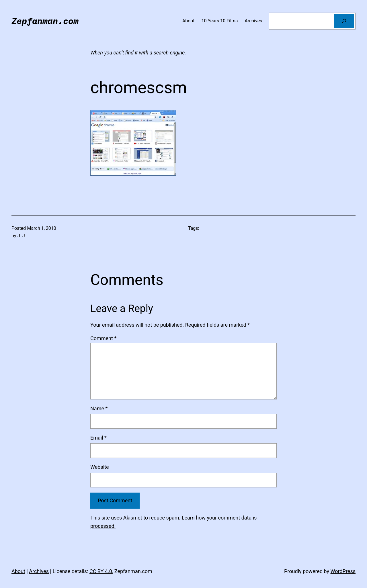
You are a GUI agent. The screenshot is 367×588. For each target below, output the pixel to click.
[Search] (344, 21)
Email (98, 438)
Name (99, 408)
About (18, 571)
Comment (103, 338)
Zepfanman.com (45, 21)
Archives (39, 571)
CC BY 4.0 (101, 571)
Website (99, 467)
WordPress (343, 571)
